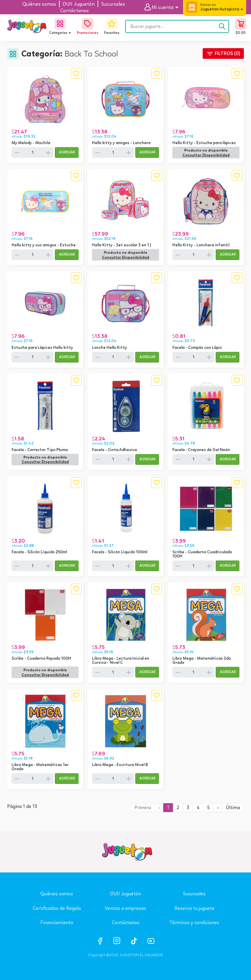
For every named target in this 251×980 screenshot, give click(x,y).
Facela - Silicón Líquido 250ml (39, 552)
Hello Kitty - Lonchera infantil (201, 245)
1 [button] (168, 808)
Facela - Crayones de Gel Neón (201, 450)
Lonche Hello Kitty (109, 347)
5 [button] (208, 808)
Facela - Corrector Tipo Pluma (40, 450)
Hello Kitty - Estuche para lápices (204, 143)
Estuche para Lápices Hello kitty (42, 347)
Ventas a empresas (125, 908)
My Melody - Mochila (31, 143)
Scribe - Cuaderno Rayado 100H (41, 658)
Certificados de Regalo (57, 908)
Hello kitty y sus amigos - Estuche (44, 245)
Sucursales (194, 894)
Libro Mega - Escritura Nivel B (120, 765)
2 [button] (178, 808)
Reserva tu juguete (194, 908)
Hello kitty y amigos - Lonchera (121, 143)
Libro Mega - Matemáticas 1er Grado (40, 767)
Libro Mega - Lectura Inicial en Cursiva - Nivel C (121, 660)
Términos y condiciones (194, 923)
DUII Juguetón (125, 894)
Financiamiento (57, 923)
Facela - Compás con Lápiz (197, 347)
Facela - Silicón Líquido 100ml (120, 552)
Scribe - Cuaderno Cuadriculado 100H (202, 554)
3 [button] (188, 808)
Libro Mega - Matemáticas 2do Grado (202, 660)
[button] (164, 7)
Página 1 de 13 (22, 806)
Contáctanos (126, 923)
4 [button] (198, 808)
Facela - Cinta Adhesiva (114, 450)
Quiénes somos (57, 894)
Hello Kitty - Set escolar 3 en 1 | (121, 245)
